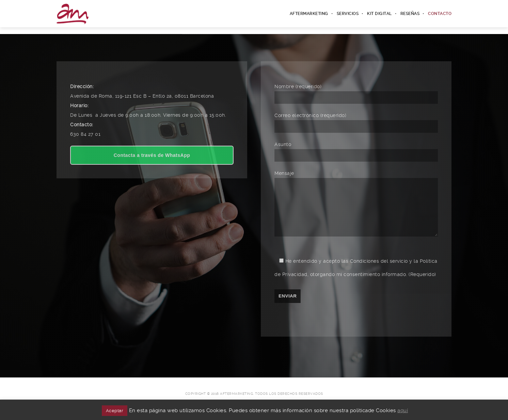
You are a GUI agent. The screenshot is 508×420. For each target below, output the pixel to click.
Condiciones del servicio (379, 271)
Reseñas (410, 14)
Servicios (348, 14)
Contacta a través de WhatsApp (152, 155)
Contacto (440, 14)
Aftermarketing (309, 14)
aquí (403, 410)
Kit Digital (379, 14)
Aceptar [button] (115, 411)
